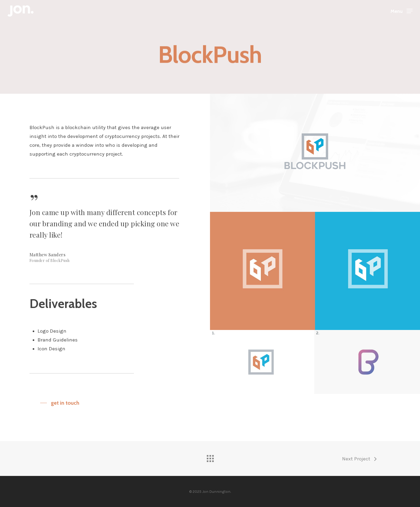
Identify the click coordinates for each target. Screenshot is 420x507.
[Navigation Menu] (402, 11)
